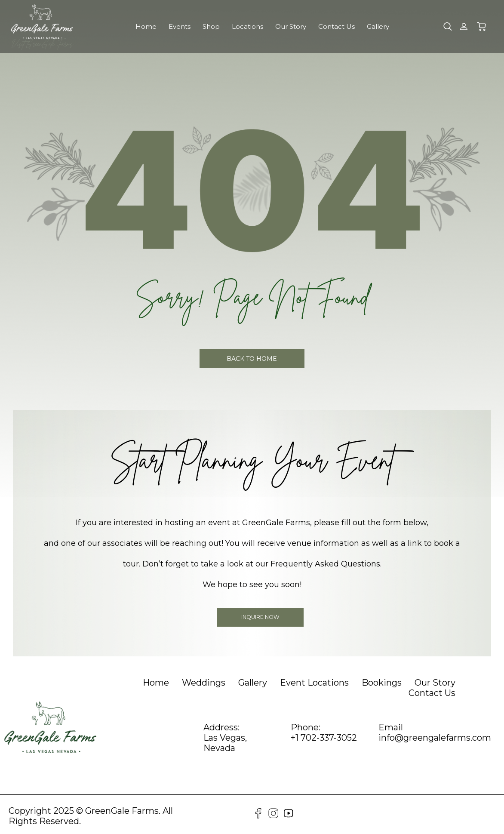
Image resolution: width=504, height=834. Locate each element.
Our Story (291, 26)
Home (146, 26)
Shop (211, 26)
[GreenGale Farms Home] (42, 22)
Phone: (306, 726)
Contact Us (337, 26)
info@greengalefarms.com (435, 737)
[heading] (156, 682)
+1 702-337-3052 (324, 737)
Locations (247, 26)
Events (180, 26)
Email (391, 726)
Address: (221, 726)
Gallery (378, 26)
